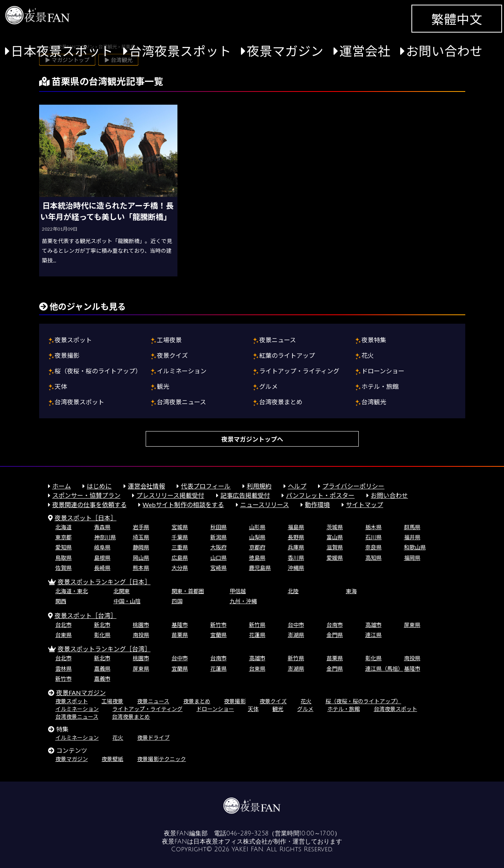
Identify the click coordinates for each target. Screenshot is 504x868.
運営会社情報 (146, 486)
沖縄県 (296, 568)
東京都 (64, 537)
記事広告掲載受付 (245, 495)
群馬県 (412, 527)
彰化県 (102, 635)
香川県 (296, 558)
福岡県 (412, 558)
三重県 (180, 547)
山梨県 (257, 537)
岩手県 (141, 527)
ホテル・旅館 (380, 386)
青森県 (102, 527)
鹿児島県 (260, 568)
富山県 (335, 537)
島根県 (102, 558)
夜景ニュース (278, 340)
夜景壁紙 (112, 759)
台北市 (64, 625)
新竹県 (257, 625)
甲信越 (238, 591)
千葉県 (180, 537)
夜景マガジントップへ (252, 439)
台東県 (64, 635)
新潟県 (218, 537)
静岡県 (141, 547)
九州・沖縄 (243, 601)
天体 (61, 386)
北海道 (64, 527)
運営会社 (365, 51)
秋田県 (218, 527)
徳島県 (257, 558)
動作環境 (317, 505)
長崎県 (102, 568)
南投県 (141, 635)
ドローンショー (383, 371)
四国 (177, 601)
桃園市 (141, 625)
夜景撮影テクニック (162, 759)
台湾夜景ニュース (181, 402)
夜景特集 (374, 340)
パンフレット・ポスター (320, 495)
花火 (368, 355)
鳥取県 (64, 558)
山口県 (218, 558)
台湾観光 (374, 402)
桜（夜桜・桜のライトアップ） (98, 371)
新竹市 (218, 625)
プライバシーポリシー (353, 486)
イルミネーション (182, 371)
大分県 (180, 568)
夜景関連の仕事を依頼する (89, 505)
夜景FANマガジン (81, 693)
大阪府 (218, 547)
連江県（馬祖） (384, 669)
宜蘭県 (218, 635)
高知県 (373, 558)
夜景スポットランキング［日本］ (104, 582)
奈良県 (373, 547)
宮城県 (180, 527)
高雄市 (373, 625)
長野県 (296, 537)
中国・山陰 (127, 601)
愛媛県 (335, 558)
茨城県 (335, 527)
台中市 (296, 625)
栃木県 (373, 527)
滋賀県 (335, 547)
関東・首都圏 (188, 591)
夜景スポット (73, 340)
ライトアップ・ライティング (299, 371)
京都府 (257, 547)
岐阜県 (102, 547)
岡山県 (141, 558)
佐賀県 (64, 568)
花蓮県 (257, 635)
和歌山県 (415, 547)
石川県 (373, 537)
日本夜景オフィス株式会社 (230, 842)
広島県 (180, 558)
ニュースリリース (265, 505)
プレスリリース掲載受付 (170, 495)
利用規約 (259, 486)
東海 (351, 591)
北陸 (293, 591)
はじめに (99, 486)
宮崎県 (218, 568)
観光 (163, 386)
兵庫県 (296, 547)
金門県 (335, 635)
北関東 (122, 591)
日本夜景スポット (62, 51)
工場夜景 (169, 340)
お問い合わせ (444, 51)
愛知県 (64, 547)
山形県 (257, 527)
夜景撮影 (67, 355)
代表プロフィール (206, 486)
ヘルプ (297, 486)
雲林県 (64, 669)
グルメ (268, 386)
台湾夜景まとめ (281, 402)
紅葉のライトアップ (287, 355)
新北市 (102, 625)
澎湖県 (296, 635)
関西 (61, 601)
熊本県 (141, 568)
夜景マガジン (285, 51)
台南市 (335, 625)
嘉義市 (102, 679)
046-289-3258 (247, 833)
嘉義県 (102, 669)
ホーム (62, 486)
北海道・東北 (72, 591)
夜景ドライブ (153, 738)
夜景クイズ (172, 355)
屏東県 (412, 625)
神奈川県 (105, 537)
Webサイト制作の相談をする (183, 505)
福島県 (296, 527)
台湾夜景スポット (180, 51)
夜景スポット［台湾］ (86, 615)
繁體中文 (457, 19)
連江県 (373, 635)
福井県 (412, 537)
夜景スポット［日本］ (86, 518)
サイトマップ (365, 505)
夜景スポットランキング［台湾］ (104, 649)
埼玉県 (141, 537)
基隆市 (180, 625)
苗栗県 (180, 635)
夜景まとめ (197, 701)
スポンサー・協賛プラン (86, 495)
